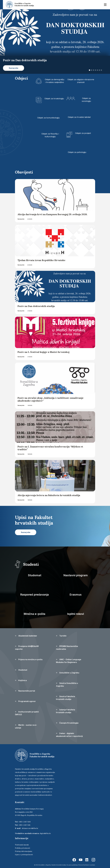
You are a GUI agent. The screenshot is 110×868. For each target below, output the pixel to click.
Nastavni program (76, 575)
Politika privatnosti (22, 848)
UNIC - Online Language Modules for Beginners (69, 661)
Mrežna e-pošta (34, 614)
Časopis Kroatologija (67, 723)
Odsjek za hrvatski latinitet (79, 117)
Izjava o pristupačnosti (24, 855)
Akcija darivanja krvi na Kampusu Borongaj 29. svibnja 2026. (53, 214)
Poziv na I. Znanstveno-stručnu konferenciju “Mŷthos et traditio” (50, 448)
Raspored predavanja (34, 595)
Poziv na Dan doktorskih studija (36, 306)
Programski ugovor (25, 701)
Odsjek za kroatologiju (54, 99)
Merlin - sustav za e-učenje (26, 726)
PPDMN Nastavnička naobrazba (67, 648)
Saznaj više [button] (14, 68)
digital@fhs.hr (45, 833)
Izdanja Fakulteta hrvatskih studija (66, 711)
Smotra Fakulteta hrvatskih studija (66, 698)
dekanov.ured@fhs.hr (30, 828)
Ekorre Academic (90, 865)
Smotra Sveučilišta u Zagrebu (67, 685)
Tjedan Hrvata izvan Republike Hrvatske (41, 260)
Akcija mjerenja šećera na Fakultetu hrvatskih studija (49, 495)
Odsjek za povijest (83, 133)
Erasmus (76, 595)
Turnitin (61, 636)
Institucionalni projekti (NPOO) (27, 713)
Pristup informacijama (24, 851)
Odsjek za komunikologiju (48, 118)
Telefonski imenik (22, 845)
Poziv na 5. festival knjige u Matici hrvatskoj (43, 352)
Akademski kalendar (26, 636)
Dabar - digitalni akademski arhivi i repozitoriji (69, 735)
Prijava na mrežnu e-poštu (29, 659)
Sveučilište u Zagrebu (68, 673)
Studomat (35, 575)
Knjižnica (21, 680)
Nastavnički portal (25, 691)
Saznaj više (21, 219)
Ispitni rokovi (76, 614)
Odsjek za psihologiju (77, 152)
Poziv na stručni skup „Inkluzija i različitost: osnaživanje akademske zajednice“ (51, 399)
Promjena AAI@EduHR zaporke (27, 648)
